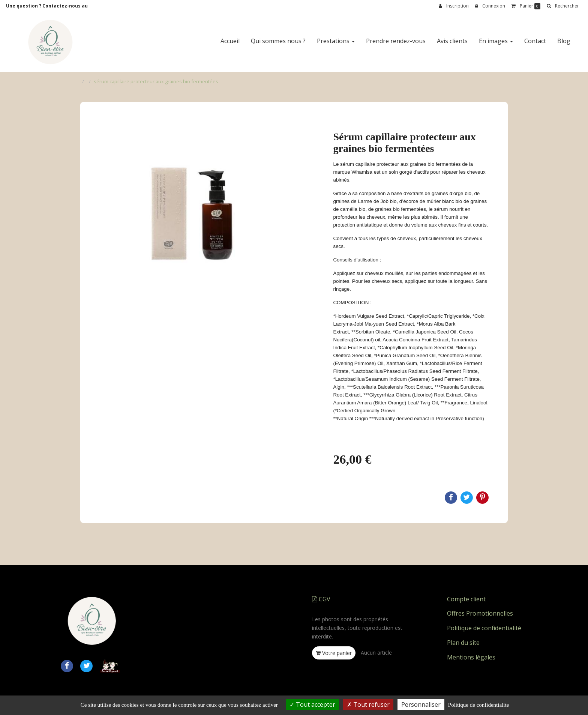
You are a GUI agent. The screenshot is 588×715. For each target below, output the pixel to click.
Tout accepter (312, 704)
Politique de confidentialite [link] (478, 705)
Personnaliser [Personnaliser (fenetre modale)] (421, 704)
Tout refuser (368, 704)
